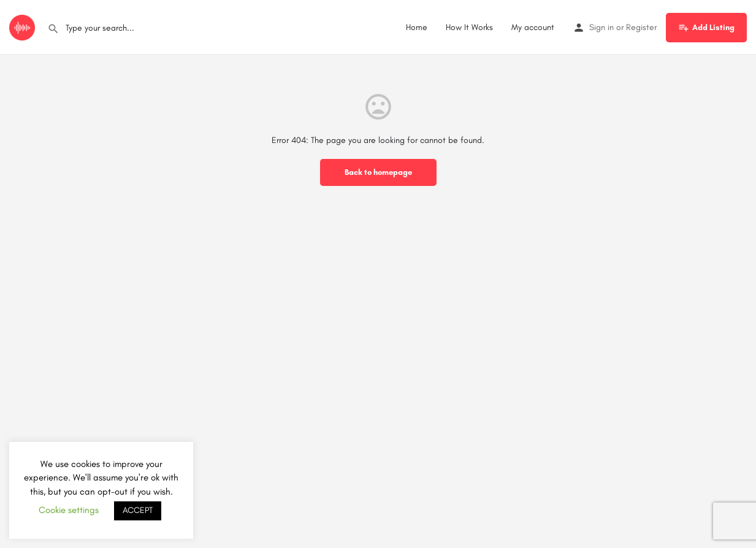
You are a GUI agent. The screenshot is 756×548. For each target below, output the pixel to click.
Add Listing (706, 28)
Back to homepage (378, 172)
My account (533, 27)
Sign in (601, 27)
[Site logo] (24, 27)
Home (417, 27)
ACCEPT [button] (138, 510)
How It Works (469, 27)
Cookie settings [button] (69, 510)
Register (641, 27)
